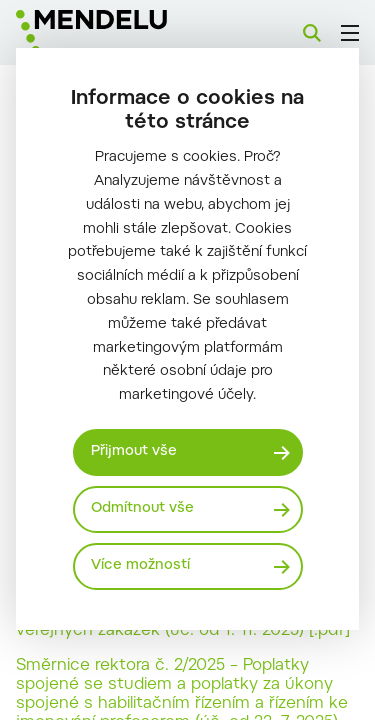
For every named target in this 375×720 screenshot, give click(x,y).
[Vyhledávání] (312, 33)
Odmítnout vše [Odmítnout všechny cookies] (142, 509)
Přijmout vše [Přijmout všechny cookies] (134, 452)
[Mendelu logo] (116, 32)
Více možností (140, 566)
